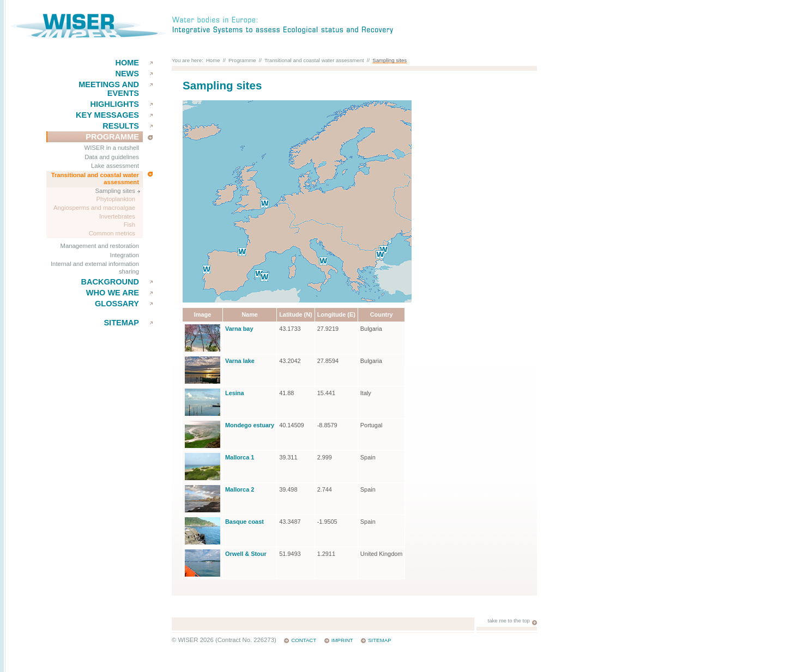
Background (110, 282)
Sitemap (121, 323)
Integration (125, 255)
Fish (129, 225)
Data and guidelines (112, 157)
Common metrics (112, 233)
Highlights (114, 104)
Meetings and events (109, 89)
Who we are (113, 293)
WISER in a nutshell (112, 148)
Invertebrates (117, 216)
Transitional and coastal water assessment (95, 179)
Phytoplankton (116, 199)
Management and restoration (100, 246)
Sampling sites (115, 191)
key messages (107, 115)
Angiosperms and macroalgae (94, 208)
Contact (304, 640)
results (121, 126)
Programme (112, 137)
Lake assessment (115, 166)
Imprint (342, 640)
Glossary (117, 304)
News (127, 74)
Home (127, 63)
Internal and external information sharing (95, 268)
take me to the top (509, 620)
